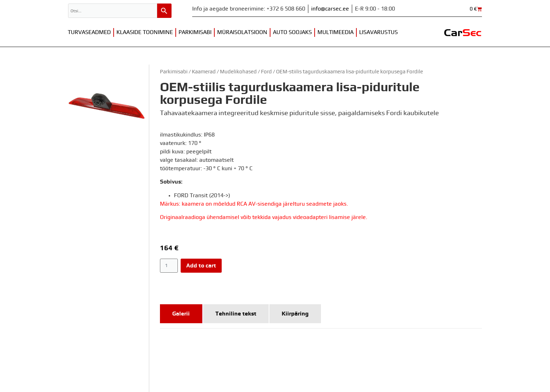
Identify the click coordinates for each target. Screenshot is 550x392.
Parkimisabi (195, 32)
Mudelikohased (238, 72)
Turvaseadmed (89, 32)
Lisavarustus (378, 32)
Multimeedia (336, 32)
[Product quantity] (169, 266)
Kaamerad (204, 72)
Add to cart (201, 266)
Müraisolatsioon (242, 32)
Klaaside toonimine (145, 32)
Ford (266, 72)
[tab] (181, 314)
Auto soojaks (292, 32)
